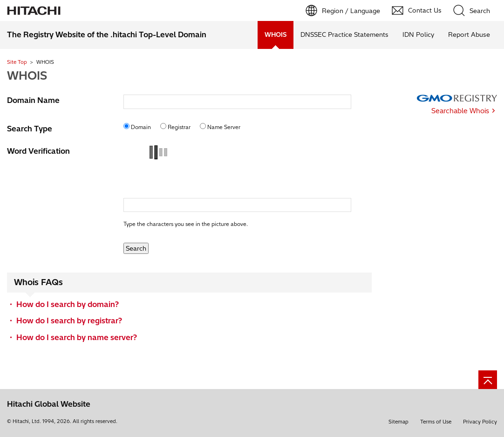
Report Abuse (469, 34)
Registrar (179, 127)
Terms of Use (436, 422)
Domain (141, 127)
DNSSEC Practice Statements (344, 34)
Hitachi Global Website (49, 404)
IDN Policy (418, 34)
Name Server (224, 127)
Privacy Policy (480, 422)
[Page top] (488, 380)
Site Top (17, 62)
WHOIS (27, 75)
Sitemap (398, 422)
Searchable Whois (460, 111)
